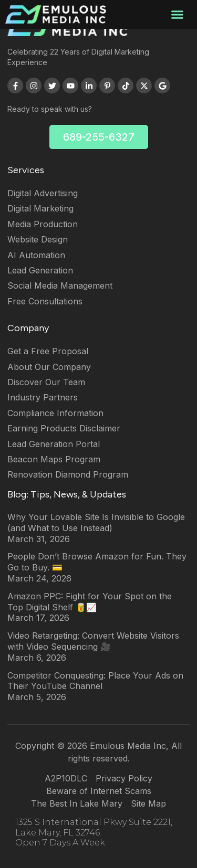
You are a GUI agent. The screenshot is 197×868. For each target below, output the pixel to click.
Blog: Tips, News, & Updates (67, 494)
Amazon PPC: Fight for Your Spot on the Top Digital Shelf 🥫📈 (90, 602)
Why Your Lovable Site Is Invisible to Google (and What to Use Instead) (96, 522)
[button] (178, 15)
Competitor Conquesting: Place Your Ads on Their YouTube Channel (95, 681)
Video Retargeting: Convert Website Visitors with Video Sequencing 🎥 (93, 641)
